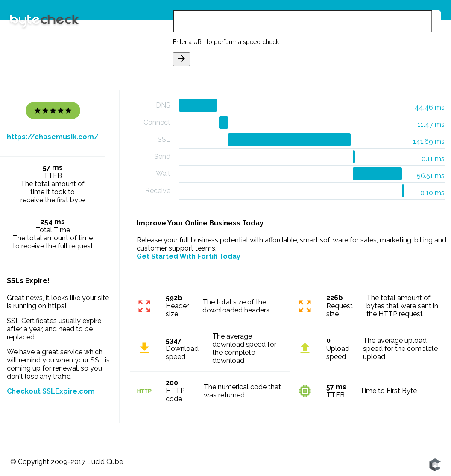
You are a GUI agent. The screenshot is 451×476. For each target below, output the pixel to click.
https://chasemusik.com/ (53, 137)
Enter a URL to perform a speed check (226, 42)
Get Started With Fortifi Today (189, 256)
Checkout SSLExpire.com (51, 391)
